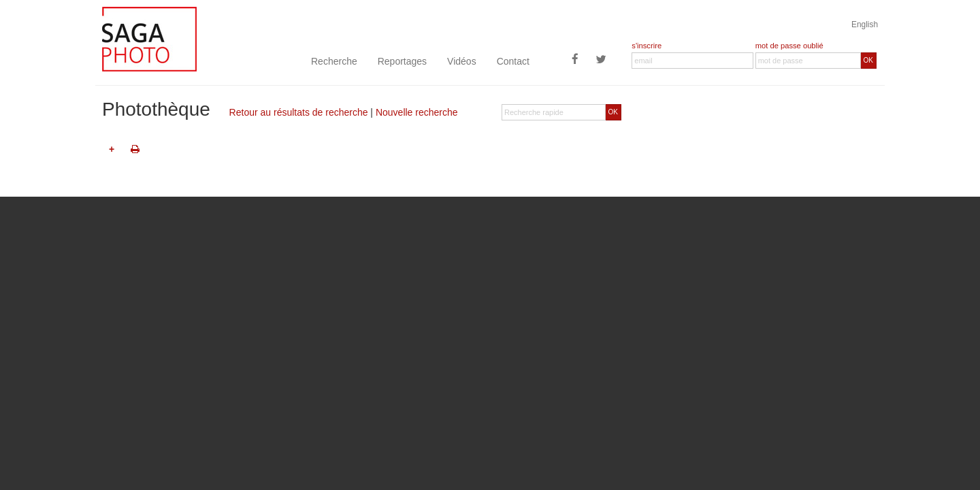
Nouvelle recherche (417, 112)
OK (868, 60)
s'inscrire (647, 46)
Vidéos (462, 61)
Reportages (402, 61)
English (865, 24)
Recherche (334, 61)
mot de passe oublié (789, 46)
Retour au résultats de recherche (299, 112)
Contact (513, 61)
